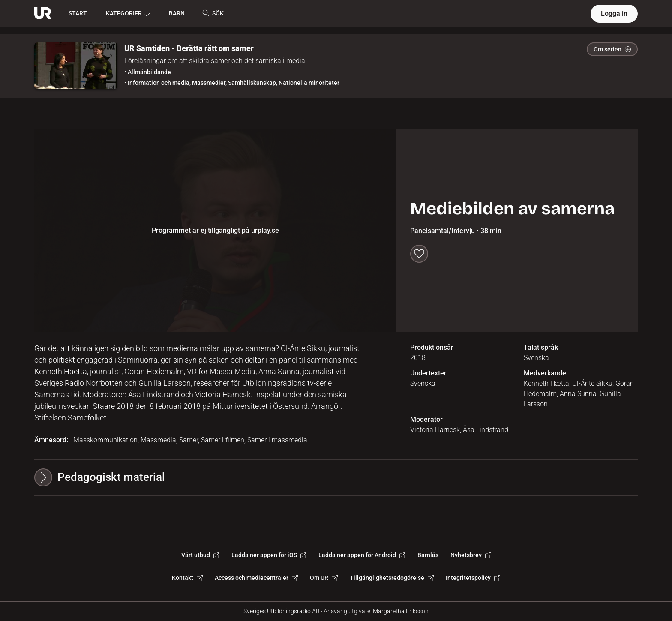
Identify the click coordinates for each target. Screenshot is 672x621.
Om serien (612, 49)
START (78, 13)
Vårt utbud (200, 555)
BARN (177, 13)
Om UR (324, 578)
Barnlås (428, 555)
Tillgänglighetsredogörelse (392, 578)
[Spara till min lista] (419, 254)
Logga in (614, 13)
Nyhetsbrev (471, 555)
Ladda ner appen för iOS (269, 555)
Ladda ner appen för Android (362, 555)
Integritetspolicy (473, 578)
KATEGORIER (128, 14)
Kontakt (187, 578)
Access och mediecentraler (256, 578)
